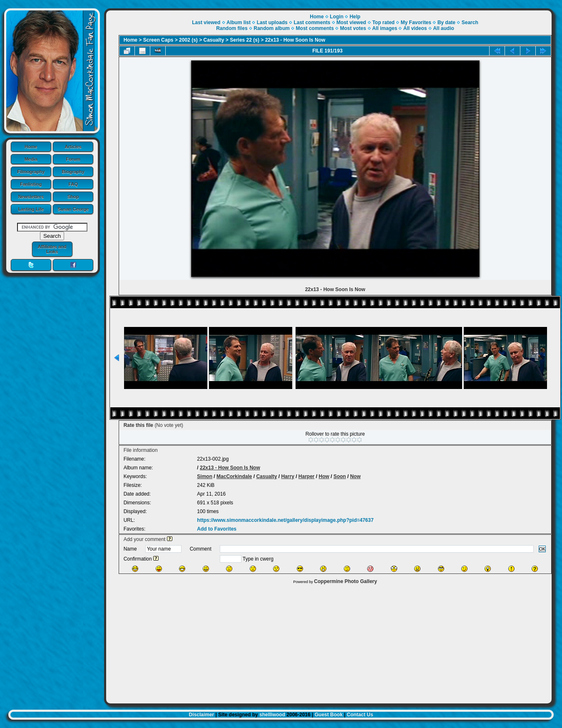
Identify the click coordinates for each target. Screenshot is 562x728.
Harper (307, 476)
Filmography (31, 172)
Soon (340, 476)
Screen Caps (158, 40)
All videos (415, 28)
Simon (205, 476)
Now (355, 476)
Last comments (312, 22)
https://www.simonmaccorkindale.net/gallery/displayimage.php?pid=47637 (285, 520)
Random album (272, 28)
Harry (287, 476)
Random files (232, 28)
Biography (73, 172)
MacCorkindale (234, 476)
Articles (73, 147)
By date (446, 22)
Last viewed (206, 22)
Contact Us (360, 715)
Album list (239, 22)
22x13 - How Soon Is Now (295, 40)
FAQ (73, 184)
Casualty (214, 40)
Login (337, 17)
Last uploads (272, 22)
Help (355, 17)
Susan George (73, 209)
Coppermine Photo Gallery (345, 581)
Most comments (315, 28)
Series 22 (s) (245, 40)
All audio (444, 28)
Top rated (383, 22)
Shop (73, 197)
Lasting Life (31, 209)
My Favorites (416, 22)
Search (470, 22)
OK (542, 549)
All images (385, 28)
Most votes (353, 28)
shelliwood (272, 715)
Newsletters (31, 197)
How (324, 476)
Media (31, 159)
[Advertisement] (329, 642)
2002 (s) (188, 40)
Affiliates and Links (52, 249)
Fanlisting (31, 184)
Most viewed (351, 22)
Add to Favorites (217, 529)
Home (31, 147)
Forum (73, 159)
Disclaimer (202, 715)
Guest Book (329, 715)
